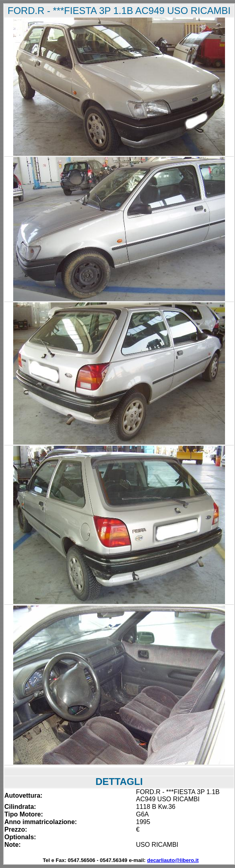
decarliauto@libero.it (173, 860)
